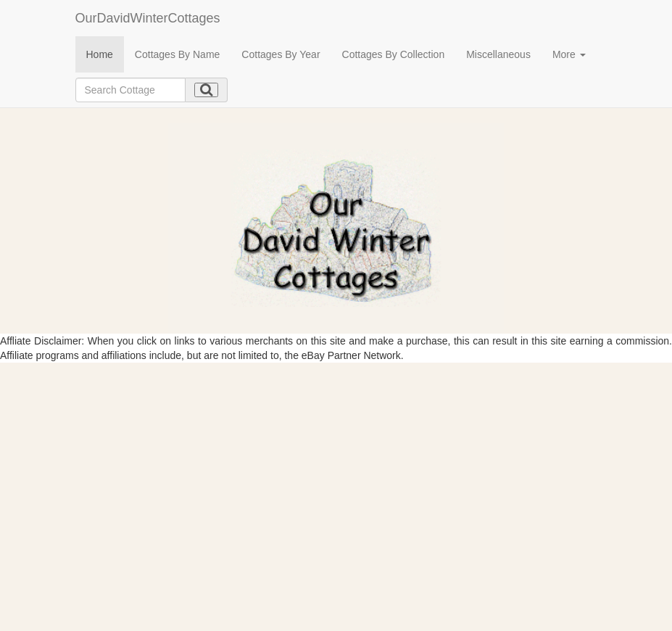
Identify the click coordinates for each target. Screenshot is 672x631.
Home (100, 54)
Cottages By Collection (394, 54)
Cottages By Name (178, 54)
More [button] (569, 54)
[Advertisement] (336, 471)
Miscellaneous (498, 54)
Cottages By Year (281, 54)
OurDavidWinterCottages (148, 18)
